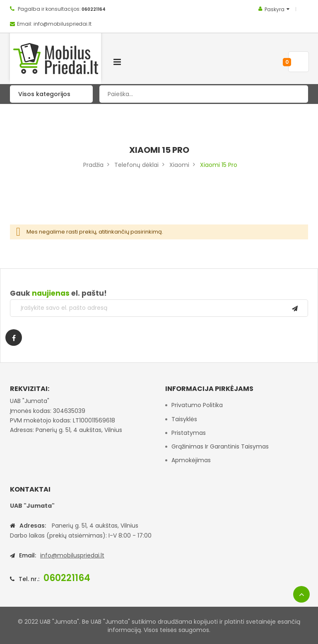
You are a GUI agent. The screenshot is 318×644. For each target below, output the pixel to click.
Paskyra (275, 9)
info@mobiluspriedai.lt (72, 555)
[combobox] (204, 94)
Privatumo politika (197, 405)
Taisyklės (184, 419)
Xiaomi (179, 165)
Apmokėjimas (191, 460)
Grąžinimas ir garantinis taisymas (220, 446)
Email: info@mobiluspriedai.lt (54, 24)
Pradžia (93, 165)
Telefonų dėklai (136, 165)
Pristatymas (189, 433)
